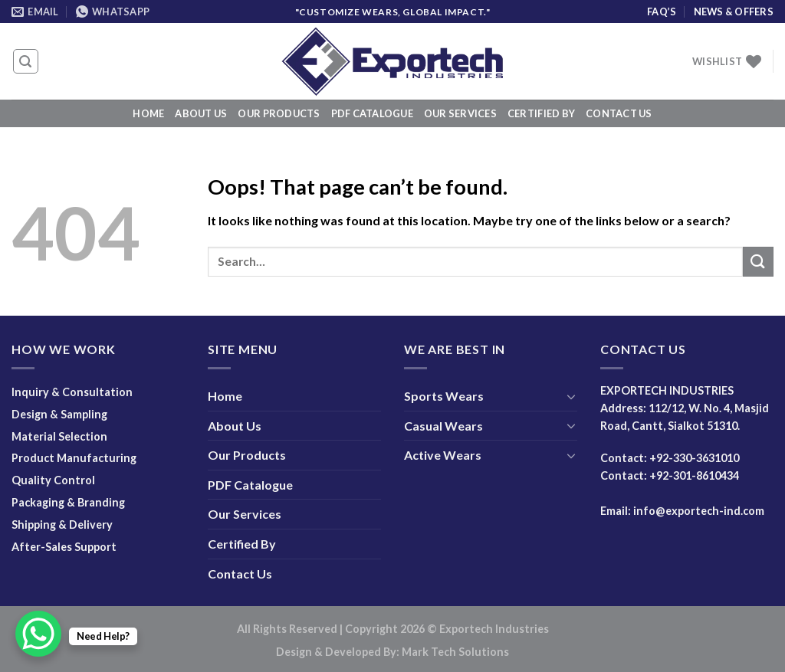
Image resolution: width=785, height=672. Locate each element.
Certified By (541, 113)
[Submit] (758, 262)
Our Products (279, 113)
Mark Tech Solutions (455, 652)
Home (148, 113)
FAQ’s (662, 11)
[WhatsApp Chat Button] (38, 634)
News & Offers (734, 11)
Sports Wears (444, 396)
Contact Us (619, 113)
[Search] (26, 61)
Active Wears (443, 455)
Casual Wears (443, 426)
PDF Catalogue (372, 113)
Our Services (460, 113)
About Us (201, 113)
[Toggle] (571, 396)
